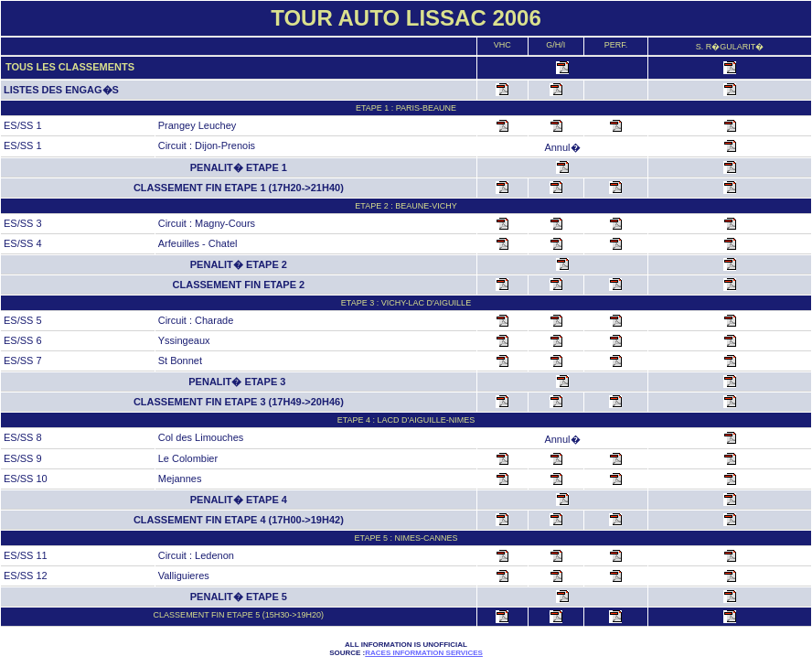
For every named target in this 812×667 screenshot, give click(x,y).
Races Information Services (424, 653)
